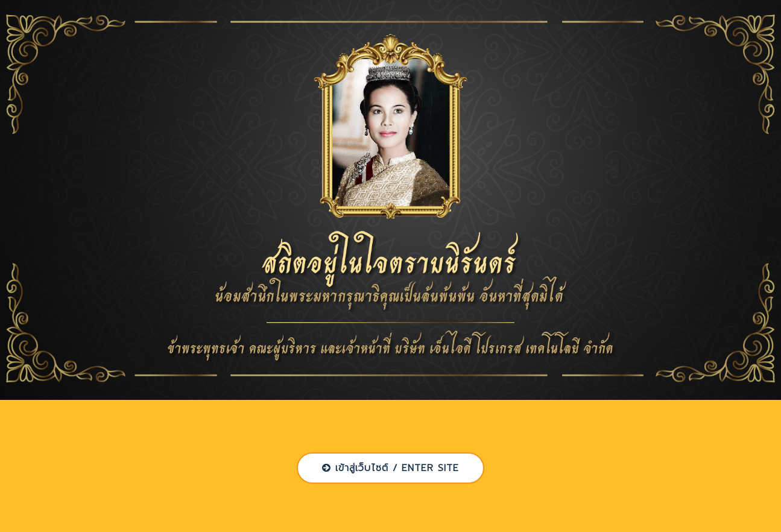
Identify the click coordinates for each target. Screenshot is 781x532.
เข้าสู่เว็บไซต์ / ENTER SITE (390, 468)
